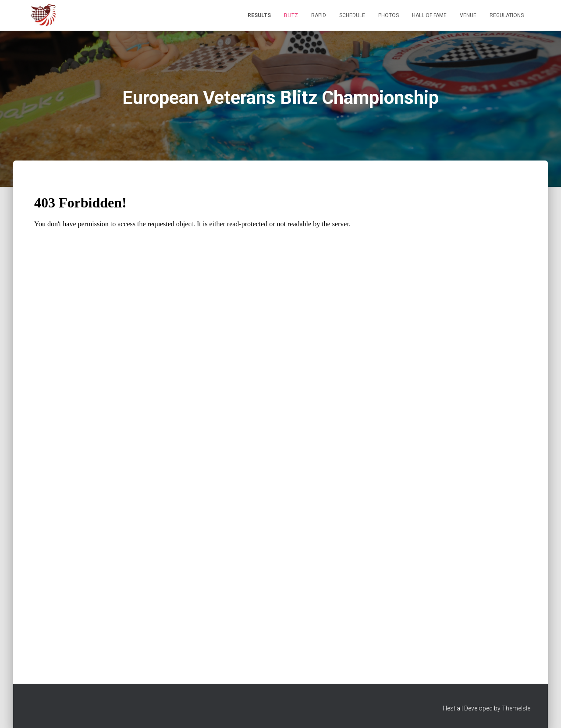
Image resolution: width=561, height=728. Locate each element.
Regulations (507, 15)
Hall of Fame (429, 15)
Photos (389, 15)
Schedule (352, 15)
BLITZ (291, 15)
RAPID (319, 15)
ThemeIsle (516, 708)
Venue (468, 15)
